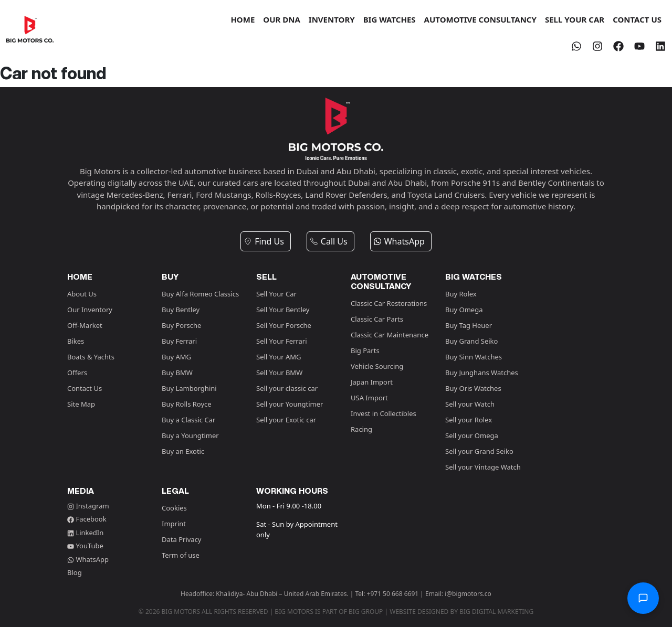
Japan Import (372, 382)
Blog (75, 572)
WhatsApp (88, 559)
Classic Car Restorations (389, 303)
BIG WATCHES (390, 19)
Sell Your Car (276, 294)
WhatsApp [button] (399, 241)
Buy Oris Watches (473, 388)
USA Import (369, 398)
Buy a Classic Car (188, 420)
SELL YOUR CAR (575, 19)
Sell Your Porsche (284, 325)
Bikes (76, 341)
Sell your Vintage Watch (483, 467)
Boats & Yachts (91, 357)
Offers (77, 373)
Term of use (181, 555)
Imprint (174, 524)
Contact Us (85, 388)
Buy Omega (464, 310)
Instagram (88, 506)
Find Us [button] (264, 241)
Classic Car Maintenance (390, 335)
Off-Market (85, 325)
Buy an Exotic (183, 451)
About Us (82, 294)
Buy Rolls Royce (187, 404)
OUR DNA (282, 19)
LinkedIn (85, 533)
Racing (361, 429)
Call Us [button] (329, 241)
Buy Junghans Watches (482, 373)
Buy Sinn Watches (474, 357)
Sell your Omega (472, 435)
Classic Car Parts (377, 319)
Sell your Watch (470, 404)
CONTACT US (637, 19)
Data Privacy (182, 539)
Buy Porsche (181, 325)
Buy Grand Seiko (471, 341)
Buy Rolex (461, 294)
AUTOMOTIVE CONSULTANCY (480, 19)
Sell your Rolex (469, 420)
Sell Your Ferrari (282, 341)
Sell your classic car (287, 388)
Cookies (174, 508)
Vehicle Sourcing (377, 366)
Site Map (81, 404)
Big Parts (365, 350)
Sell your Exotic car (286, 420)
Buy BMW (177, 373)
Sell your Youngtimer (290, 404)
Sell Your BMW (279, 373)
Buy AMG (176, 357)
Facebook (87, 519)
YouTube (85, 546)
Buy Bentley (181, 310)
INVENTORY (332, 19)
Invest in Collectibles (384, 413)
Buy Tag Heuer (469, 325)
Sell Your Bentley (283, 310)
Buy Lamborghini (189, 388)
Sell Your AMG (279, 357)
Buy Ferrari (179, 341)
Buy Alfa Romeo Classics (200, 294)
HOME (243, 19)
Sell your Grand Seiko (479, 451)
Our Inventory (90, 310)
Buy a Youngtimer (190, 435)
